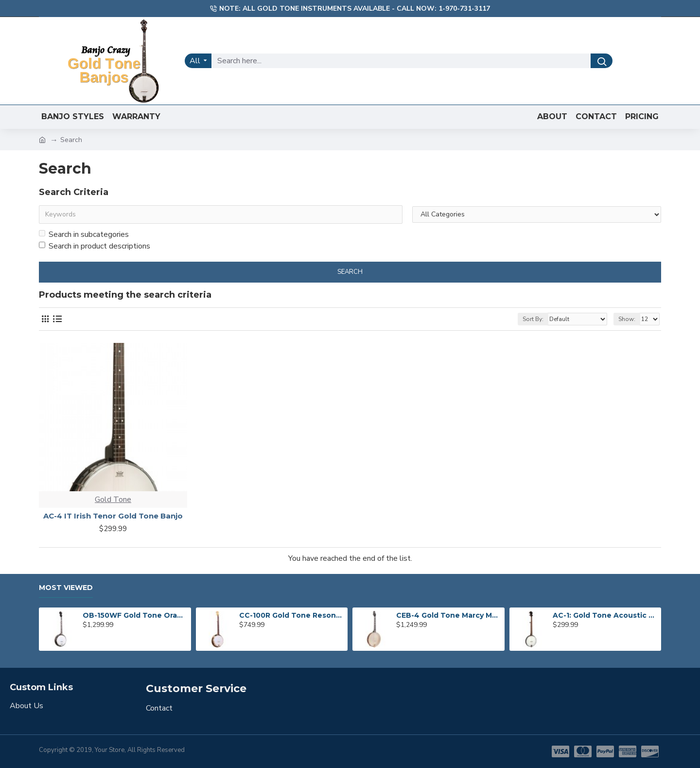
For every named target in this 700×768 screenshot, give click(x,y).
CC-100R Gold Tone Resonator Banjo (292, 615)
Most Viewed (66, 588)
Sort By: (533, 319)
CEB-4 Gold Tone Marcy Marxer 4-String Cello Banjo (449, 615)
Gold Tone (113, 500)
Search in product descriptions (95, 246)
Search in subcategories (84, 234)
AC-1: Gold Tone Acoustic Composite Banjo (605, 615)
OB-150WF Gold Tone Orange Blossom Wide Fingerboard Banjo (135, 615)
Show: (627, 319)
